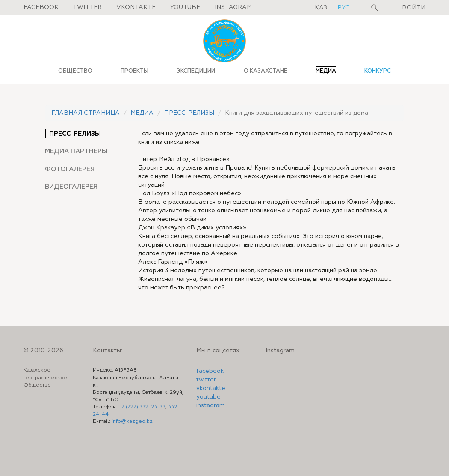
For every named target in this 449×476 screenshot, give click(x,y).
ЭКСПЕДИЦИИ (196, 71)
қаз (322, 8)
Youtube (185, 7)
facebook (210, 371)
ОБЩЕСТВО (75, 71)
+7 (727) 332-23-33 (142, 407)
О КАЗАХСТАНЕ (266, 71)
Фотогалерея (70, 169)
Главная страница (86, 113)
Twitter (87, 7)
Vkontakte (136, 7)
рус (343, 8)
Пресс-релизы (189, 113)
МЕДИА (326, 71)
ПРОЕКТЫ (134, 71)
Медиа (142, 113)
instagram (211, 405)
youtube (208, 397)
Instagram (233, 7)
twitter (206, 380)
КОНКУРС (378, 71)
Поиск (375, 8)
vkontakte (211, 388)
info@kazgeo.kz (132, 422)
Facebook (41, 7)
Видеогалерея (71, 187)
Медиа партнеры (76, 151)
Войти (414, 8)
